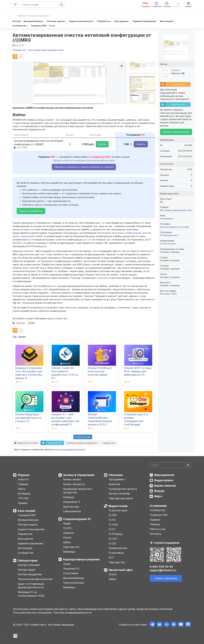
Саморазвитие (72, 511)
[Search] (170, 465)
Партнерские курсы (121, 498)
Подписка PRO (27, 515)
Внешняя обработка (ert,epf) (175, 227)
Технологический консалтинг (35, 579)
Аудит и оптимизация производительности (31, 586)
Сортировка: (82, 443)
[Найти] (188, 465)
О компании (158, 506)
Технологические (74, 583)
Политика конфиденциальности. (72, 613)
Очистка (21, 323)
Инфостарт (61, 318)
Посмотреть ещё (83, 437)
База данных (25, 539)
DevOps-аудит (27, 570)
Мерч (158, 496)
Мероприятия (164, 475)
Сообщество (26, 553)
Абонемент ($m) (168, 294)
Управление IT (72, 502)
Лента (21, 489)
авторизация (78, 450)
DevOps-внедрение (30, 574)
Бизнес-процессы (74, 484)
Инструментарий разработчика (176, 210)
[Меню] (15, 5)
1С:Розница (116, 534)
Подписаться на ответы (26, 443)
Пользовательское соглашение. (33, 613)
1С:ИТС (68, 528)
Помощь (155, 524)
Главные (23, 484)
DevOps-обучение (29, 565)
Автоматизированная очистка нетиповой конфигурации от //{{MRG (82, 38)
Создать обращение (166, 578)
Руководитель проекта (123, 489)
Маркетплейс (118, 506)
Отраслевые (71, 573)
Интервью (24, 494)
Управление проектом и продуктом (78, 491)
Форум (159, 491)
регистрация (63, 450)
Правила (155, 520)
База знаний (26, 511)
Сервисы (69, 533)
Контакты (156, 534)
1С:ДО (112, 543)
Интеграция (25, 548)
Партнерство (71, 547)
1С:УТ (112, 529)
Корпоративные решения (81, 559)
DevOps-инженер (119, 494)
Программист (167, 219)
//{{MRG (31, 323)
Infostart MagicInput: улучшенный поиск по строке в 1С (28, 418)
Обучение (116, 475)
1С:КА (112, 520)
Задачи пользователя (31, 529)
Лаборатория (28, 561)
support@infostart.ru (163, 570)
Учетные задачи (28, 525)
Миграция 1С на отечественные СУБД (31, 594)
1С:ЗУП (113, 539)
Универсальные (118, 548)
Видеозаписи (164, 480)
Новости (23, 479)
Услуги (67, 538)
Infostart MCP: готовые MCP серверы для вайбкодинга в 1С (138, 371)
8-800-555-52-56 (161, 567)
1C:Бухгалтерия (168, 244)
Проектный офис (121, 570)
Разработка (25, 534)
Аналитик (114, 484)
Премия (23, 503)
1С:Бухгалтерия (118, 510)
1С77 (111, 558)
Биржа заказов (165, 486)
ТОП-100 (23, 498)
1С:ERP (113, 515)
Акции (67, 523)
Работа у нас (158, 529)
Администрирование (30, 543)
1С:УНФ (113, 525)
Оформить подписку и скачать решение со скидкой (84, 167)
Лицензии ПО (71, 569)
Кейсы (67, 542)
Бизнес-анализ (72, 479)
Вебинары (69, 552)
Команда (69, 497)
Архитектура (71, 507)
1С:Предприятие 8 (169, 235)
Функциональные (28, 520)
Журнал (24, 475)
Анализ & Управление (79, 475)
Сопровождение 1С (77, 519)
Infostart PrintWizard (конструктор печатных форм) (100, 371)
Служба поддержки (167, 543)
